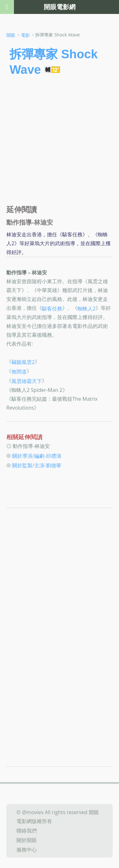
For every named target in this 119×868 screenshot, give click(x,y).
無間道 (19, 372)
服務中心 (27, 849)
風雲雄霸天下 (27, 381)
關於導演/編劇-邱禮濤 (37, 456)
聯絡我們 (27, 831)
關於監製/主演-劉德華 (37, 465)
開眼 (11, 35)
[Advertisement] (60, 143)
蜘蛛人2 (86, 308)
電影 (25, 35)
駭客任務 (52, 308)
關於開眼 (27, 840)
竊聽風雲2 (23, 362)
